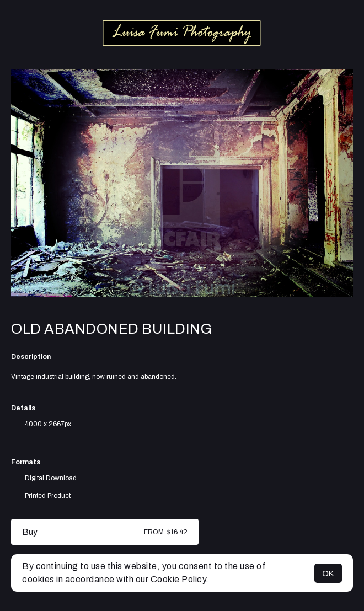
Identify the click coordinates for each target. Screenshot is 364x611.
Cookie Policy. (180, 579)
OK (328, 573)
